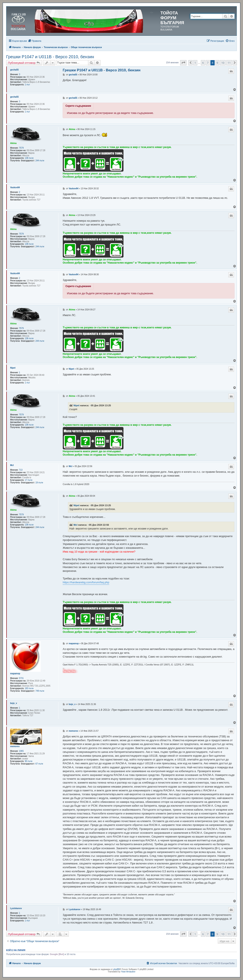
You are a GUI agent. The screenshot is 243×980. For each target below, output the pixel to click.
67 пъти (39, 764)
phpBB (116, 969)
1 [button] (195, 63)
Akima (13, 143)
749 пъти (40, 691)
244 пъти (40, 161)
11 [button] (229, 63)
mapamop (15, 674)
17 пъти (29, 480)
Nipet (13, 368)
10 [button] (223, 63)
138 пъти (29, 158)
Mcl (12, 465)
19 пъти (39, 483)
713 (21, 470)
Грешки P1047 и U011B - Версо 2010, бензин (50, 57)
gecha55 (14, 70)
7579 (21, 148)
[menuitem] (35, 41)
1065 (21, 751)
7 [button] (208, 63)
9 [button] (217, 63)
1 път (27, 85)
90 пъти (29, 761)
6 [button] (203, 63)
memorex (15, 746)
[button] (183, 63)
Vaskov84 (15, 187)
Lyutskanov (16, 908)
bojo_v (14, 703)
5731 (21, 678)
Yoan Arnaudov (128, 972)
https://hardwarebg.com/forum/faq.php (86, 582)
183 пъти (29, 688)
